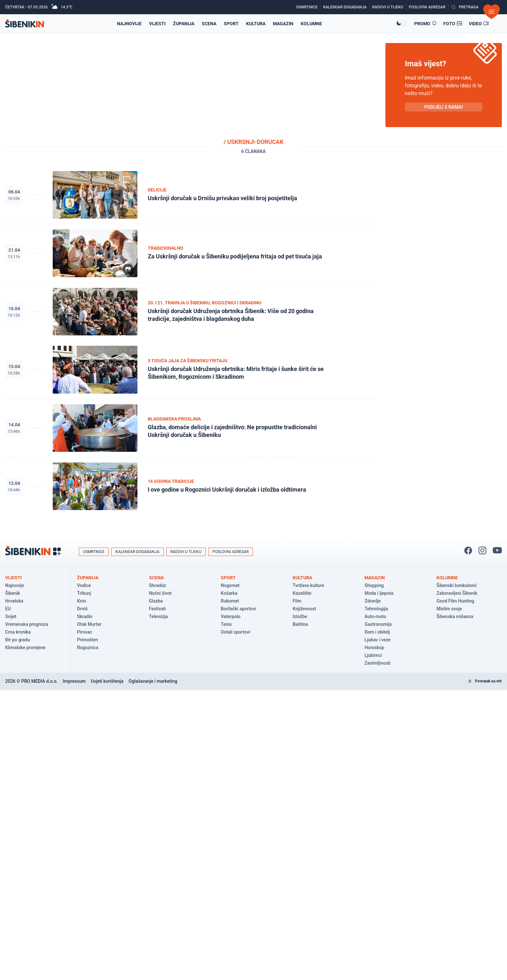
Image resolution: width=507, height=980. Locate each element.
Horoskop (374, 648)
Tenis (226, 624)
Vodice (84, 585)
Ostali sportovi (236, 632)
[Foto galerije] (453, 24)
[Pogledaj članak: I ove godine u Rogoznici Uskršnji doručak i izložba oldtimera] (190, 486)
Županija (184, 24)
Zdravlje (372, 601)
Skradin (85, 616)
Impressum (74, 681)
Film (297, 601)
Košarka (229, 593)
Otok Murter (89, 624)
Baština (300, 624)
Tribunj (84, 593)
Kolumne (311, 24)
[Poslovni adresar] (428, 7)
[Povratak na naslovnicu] (25, 23)
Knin (81, 601)
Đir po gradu (18, 640)
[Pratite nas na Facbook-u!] (468, 550)
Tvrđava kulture (308, 585)
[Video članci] (479, 24)
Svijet (11, 616)
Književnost (304, 609)
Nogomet (230, 585)
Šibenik (13, 593)
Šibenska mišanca (455, 616)
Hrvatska (14, 601)
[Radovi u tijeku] (389, 7)
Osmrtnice (94, 552)
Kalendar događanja (137, 552)
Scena (209, 24)
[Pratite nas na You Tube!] (497, 550)
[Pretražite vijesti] (465, 7)
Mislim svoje (449, 609)
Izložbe (300, 616)
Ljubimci (373, 655)
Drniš (82, 609)
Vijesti (157, 24)
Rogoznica (88, 648)
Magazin (283, 24)
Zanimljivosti (377, 663)
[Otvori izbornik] (491, 12)
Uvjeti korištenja (107, 681)
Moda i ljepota (379, 593)
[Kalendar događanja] (346, 7)
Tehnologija (376, 609)
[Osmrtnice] (308, 7)
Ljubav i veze (377, 640)
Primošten (87, 640)
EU (8, 609)
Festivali (157, 609)
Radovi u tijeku (186, 552)
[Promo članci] (426, 24)
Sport (231, 24)
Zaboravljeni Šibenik (457, 593)
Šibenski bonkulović (457, 585)
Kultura (256, 24)
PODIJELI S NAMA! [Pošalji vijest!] (443, 107)
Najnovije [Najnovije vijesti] (129, 24)
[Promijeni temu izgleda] (401, 23)
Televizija (159, 616)
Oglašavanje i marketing (153, 681)
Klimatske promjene (25, 648)
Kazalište (302, 593)
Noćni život (160, 593)
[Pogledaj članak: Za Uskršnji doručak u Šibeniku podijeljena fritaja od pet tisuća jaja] (190, 253)
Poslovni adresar (231, 552)
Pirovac (85, 632)
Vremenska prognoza (27, 624)
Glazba (156, 601)
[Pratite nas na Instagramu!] (482, 550)
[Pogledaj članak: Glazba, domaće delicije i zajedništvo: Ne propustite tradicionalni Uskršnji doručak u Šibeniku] (190, 428)
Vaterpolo (231, 616)
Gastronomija (378, 624)
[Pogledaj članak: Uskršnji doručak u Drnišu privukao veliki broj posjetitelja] (190, 195)
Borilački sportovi (238, 609)
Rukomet (230, 601)
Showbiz (158, 585)
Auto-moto (375, 616)
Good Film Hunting (455, 601)
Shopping (374, 585)
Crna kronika (18, 632)
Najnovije (15, 585)
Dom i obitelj (377, 632)
